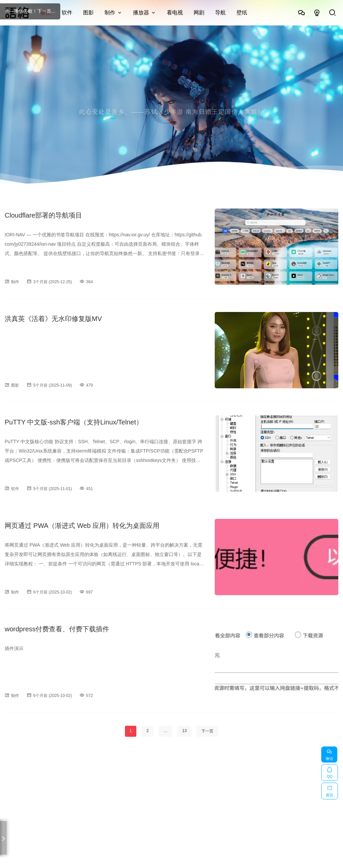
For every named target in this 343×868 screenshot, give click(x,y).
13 (184, 731)
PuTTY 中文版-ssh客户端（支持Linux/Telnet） (74, 422)
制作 (110, 13)
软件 (67, 13)
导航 (220, 13)
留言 (330, 790)
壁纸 (242, 13)
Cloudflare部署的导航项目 (43, 215)
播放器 (141, 13)
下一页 (207, 731)
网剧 (199, 13)
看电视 (175, 13)
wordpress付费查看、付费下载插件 (57, 629)
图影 (88, 13)
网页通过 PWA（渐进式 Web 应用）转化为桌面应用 (82, 526)
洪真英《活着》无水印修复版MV (53, 319)
